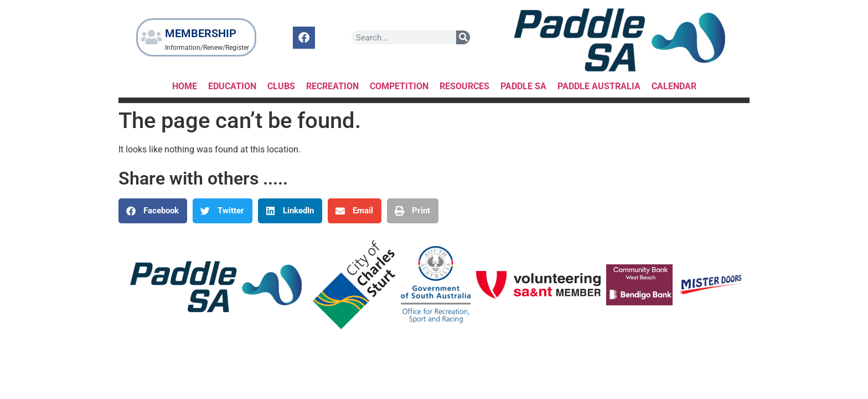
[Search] (464, 37)
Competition (399, 86)
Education (232, 86)
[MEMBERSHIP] (152, 38)
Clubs (281, 86)
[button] (153, 211)
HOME (185, 86)
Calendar (674, 86)
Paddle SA (523, 86)
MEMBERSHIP (201, 33)
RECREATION (332, 86)
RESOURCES (464, 86)
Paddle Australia (599, 86)
